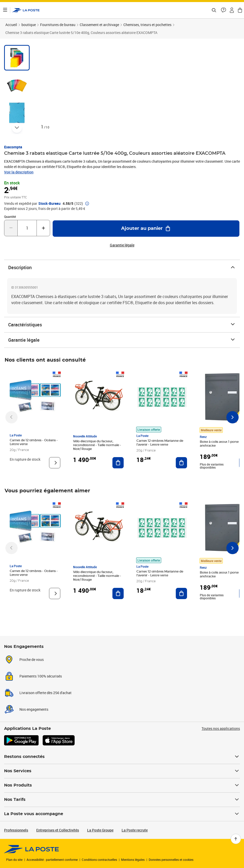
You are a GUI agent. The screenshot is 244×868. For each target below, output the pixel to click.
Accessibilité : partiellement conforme (52, 860)
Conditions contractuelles (99, 860)
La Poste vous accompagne (122, 814)
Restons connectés (122, 757)
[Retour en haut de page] (236, 839)
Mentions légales (133, 860)
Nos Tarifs (122, 800)
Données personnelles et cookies (171, 860)
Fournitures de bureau (58, 25)
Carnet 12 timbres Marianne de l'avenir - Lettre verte (160, 443)
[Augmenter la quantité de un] (43, 228)
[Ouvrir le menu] (5, 10)
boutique (29, 25)
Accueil (11, 25)
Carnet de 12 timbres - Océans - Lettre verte (34, 442)
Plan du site (14, 860)
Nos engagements (34, 709)
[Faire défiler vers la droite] (233, 417)
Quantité (10, 217)
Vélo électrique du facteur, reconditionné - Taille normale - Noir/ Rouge (97, 445)
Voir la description (19, 172)
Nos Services (122, 771)
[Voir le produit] (55, 463)
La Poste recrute (135, 830)
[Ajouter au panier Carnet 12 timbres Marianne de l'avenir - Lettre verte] (181, 463)
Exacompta (13, 147)
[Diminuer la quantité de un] (11, 228)
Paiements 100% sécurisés (41, 676)
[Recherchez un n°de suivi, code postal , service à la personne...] (214, 10)
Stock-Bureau (49, 204)
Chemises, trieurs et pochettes (147, 25)
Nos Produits (122, 785)
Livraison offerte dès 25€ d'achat (45, 693)
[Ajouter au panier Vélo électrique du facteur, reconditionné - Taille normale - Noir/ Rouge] (118, 463)
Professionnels (16, 830)
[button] (224, 10)
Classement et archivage (99, 25)
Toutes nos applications (221, 728)
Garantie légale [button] (122, 245)
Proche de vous (32, 659)
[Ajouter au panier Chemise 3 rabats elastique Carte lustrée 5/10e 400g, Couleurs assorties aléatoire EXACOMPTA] (146, 229)
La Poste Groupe (100, 830)
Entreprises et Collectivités (58, 830)
